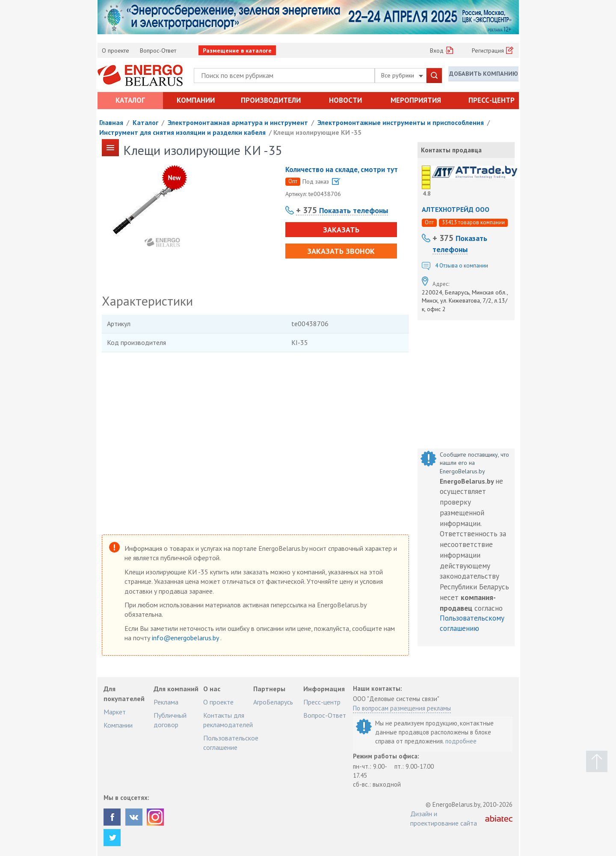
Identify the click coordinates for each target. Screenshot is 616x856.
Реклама (166, 702)
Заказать (339, 230)
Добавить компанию (483, 75)
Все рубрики (402, 75)
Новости (345, 100)
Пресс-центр (492, 100)
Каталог (130, 100)
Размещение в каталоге (237, 51)
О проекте (115, 51)
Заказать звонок (339, 251)
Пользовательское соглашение (231, 743)
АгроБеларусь (273, 702)
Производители (271, 100)
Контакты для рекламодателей (228, 720)
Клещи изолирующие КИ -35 (317, 132)
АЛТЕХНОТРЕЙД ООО (456, 209)
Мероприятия (416, 100)
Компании (196, 100)
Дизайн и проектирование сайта (444, 818)
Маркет (115, 712)
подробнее (461, 741)
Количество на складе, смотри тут (342, 169)
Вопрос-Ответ (158, 51)
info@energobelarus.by (186, 638)
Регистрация (488, 51)
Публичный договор (170, 720)
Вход (437, 51)
